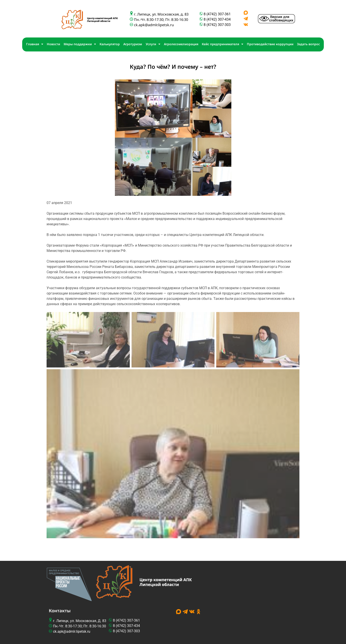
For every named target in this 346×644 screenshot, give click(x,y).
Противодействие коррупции (270, 44)
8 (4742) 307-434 (217, 19)
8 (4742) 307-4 (124, 626)
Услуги (153, 44)
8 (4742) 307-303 (218, 25)
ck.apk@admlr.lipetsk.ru (154, 25)
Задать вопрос (308, 44)
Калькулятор (110, 44)
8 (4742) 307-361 (217, 14)
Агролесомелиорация (181, 44)
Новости (53, 44)
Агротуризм (133, 44)
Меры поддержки (80, 44)
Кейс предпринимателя (223, 44)
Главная (35, 44)
